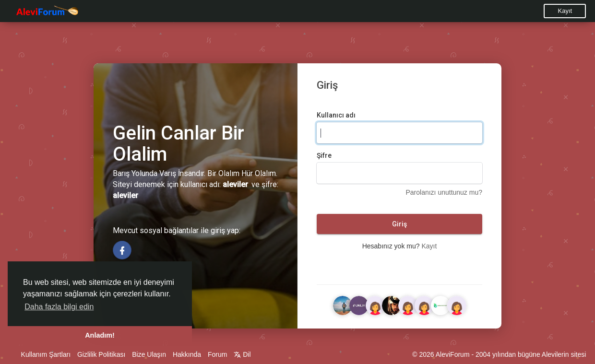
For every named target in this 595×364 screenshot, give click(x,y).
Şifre (324, 155)
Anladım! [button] (100, 335)
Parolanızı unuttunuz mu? (444, 192)
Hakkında (187, 354)
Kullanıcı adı (336, 115)
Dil (242, 354)
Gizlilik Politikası (101, 354)
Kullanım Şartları (46, 354)
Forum (217, 354)
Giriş (399, 224)
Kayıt (565, 11)
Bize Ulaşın (149, 354)
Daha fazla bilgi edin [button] (59, 307)
